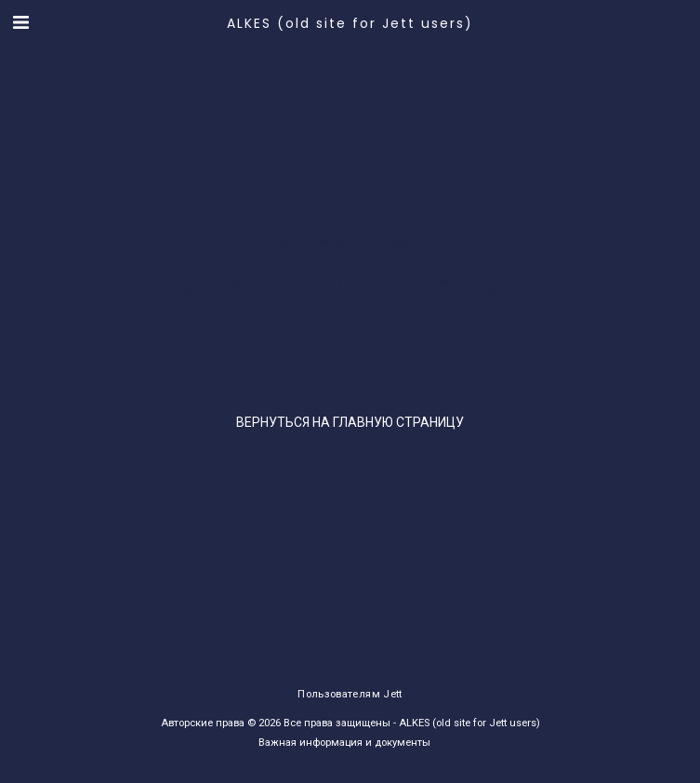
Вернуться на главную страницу (350, 422)
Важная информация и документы (344, 743)
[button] (20, 22)
